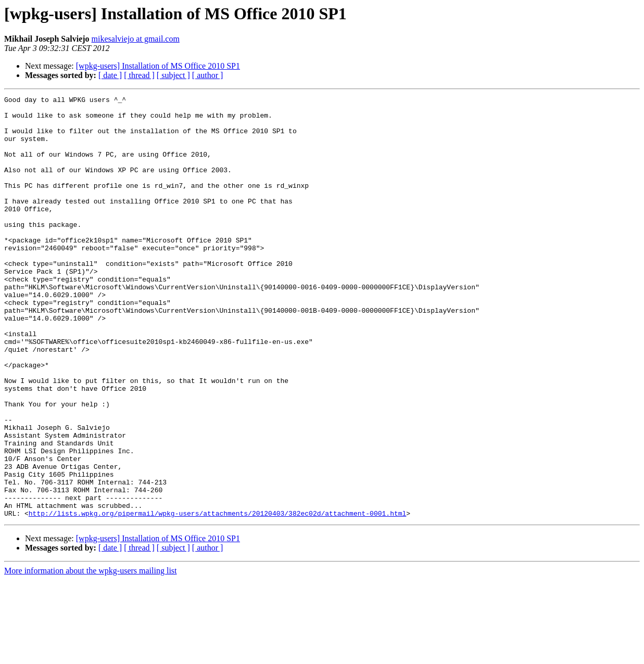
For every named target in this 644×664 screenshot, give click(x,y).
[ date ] (110, 75)
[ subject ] (173, 75)
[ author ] (208, 75)
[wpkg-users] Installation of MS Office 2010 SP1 (158, 66)
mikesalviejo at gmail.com (136, 39)
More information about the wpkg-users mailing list (91, 655)
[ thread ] (139, 75)
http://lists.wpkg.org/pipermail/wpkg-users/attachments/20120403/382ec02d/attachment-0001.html (217, 597)
